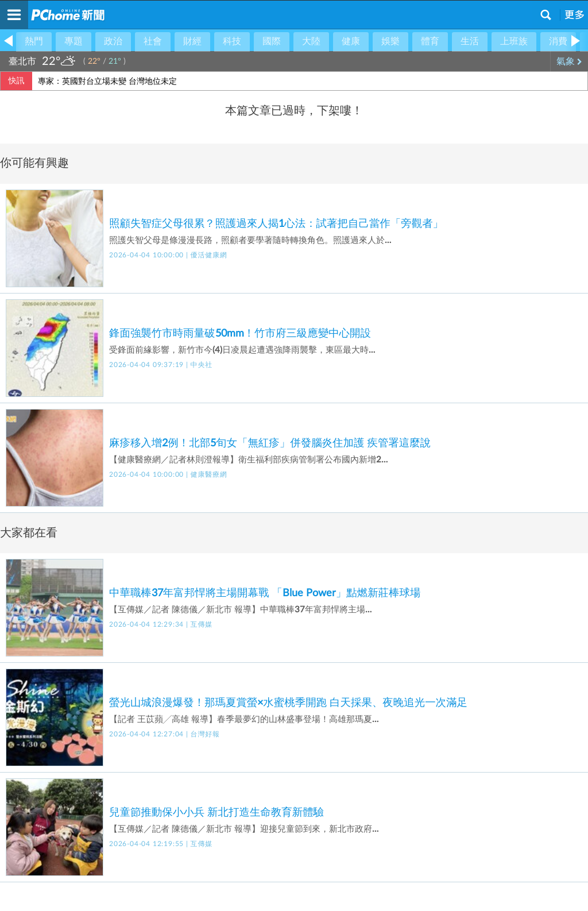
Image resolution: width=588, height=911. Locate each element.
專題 (73, 41)
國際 (272, 41)
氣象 (569, 61)
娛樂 (390, 41)
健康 (351, 41)
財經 (192, 41)
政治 (113, 41)
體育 (430, 41)
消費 (558, 41)
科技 (232, 41)
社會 (153, 41)
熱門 (34, 41)
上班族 (514, 41)
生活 (470, 41)
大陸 (311, 41)
